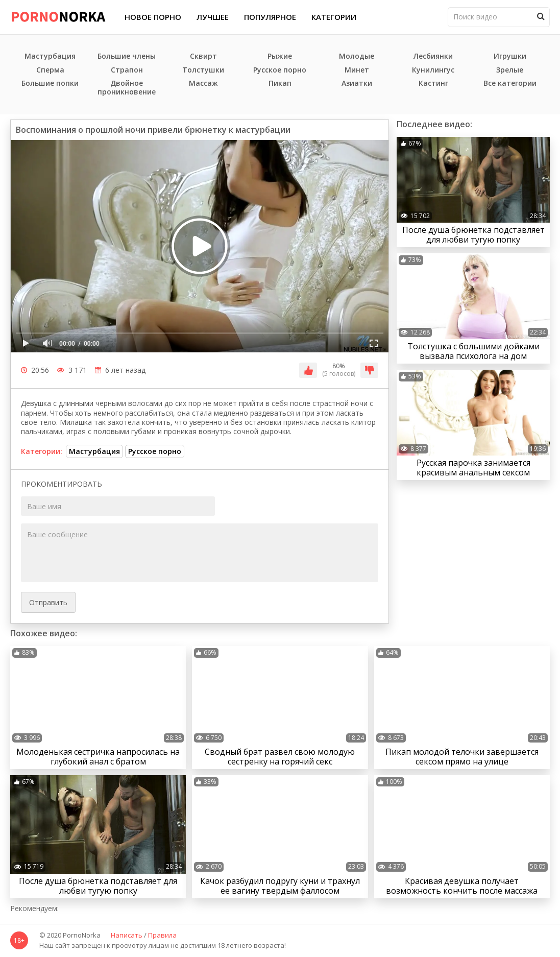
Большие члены (127, 56)
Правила (162, 936)
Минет (357, 70)
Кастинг (433, 83)
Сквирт (203, 56)
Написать (127, 936)
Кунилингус (433, 70)
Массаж (203, 83)
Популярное (270, 17)
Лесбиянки (433, 56)
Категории (334, 17)
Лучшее (213, 17)
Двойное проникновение (127, 88)
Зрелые (510, 70)
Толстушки (203, 70)
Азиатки (357, 83)
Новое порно (153, 17)
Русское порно (280, 70)
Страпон (127, 70)
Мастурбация (50, 56)
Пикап (280, 83)
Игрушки (510, 56)
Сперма (50, 70)
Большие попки (50, 83)
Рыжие (280, 56)
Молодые (357, 56)
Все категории (510, 83)
